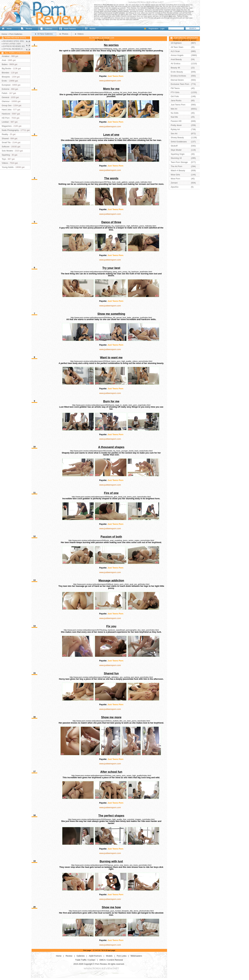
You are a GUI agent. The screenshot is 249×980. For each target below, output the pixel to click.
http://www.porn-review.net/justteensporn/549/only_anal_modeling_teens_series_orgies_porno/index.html (111, 540)
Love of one (111, 135)
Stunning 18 (176, 158)
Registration (153, 29)
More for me (111, 89)
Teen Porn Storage (179, 162)
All (96, 40)
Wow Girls (175, 175)
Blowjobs (6, 77)
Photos (100, 40)
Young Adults (8, 167)
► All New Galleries (44, 34)
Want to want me (111, 358)
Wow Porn (175, 179)
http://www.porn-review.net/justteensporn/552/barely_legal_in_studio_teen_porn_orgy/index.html (111, 405)
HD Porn (6, 118)
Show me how (111, 907)
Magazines (7, 126)
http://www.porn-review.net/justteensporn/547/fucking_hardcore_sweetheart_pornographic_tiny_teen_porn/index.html (111, 630)
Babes (5, 64)
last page (112, 950)
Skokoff (174, 146)
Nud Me (174, 117)
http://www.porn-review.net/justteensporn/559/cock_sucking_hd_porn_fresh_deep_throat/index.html (111, 92)
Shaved (5, 138)
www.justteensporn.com (110, 81)
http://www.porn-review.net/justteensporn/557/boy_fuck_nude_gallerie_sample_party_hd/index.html (111, 182)
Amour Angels (177, 55)
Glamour (6, 101)
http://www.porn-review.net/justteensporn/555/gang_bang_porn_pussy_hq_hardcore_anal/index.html (111, 272)
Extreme (6, 89)
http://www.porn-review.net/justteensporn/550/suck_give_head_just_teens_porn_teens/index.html (111, 497)
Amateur (6, 56)
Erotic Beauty (177, 72)
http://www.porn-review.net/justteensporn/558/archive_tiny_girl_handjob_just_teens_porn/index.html (111, 138)
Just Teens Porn (115, 76)
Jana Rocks (176, 101)
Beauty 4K (175, 68)
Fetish (5, 93)
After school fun (111, 772)
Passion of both (111, 537)
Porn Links (121, 956)
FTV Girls (175, 92)
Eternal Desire (177, 80)
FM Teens (175, 88)
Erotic (4, 81)
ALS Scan (175, 51)
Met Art (174, 109)
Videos (107, 40)
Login (162, 29)
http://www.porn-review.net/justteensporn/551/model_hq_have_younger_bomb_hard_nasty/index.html (111, 451)
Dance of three (111, 222)
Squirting (6, 155)
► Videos (79, 34)
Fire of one (111, 493)
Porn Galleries (16, 34)
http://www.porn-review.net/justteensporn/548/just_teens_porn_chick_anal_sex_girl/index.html (111, 584)
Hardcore (6, 114)
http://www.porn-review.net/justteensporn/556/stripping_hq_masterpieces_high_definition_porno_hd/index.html (111, 226)
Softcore (6, 147)
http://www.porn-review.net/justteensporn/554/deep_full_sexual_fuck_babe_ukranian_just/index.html (111, 318)
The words (111, 178)
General (5, 97)
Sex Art (174, 133)
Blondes (5, 73)
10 (106, 950)
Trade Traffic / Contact (85, 960)
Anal (4, 60)
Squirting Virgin (178, 154)
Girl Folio (175, 96)
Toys (4, 159)
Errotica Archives (178, 76)
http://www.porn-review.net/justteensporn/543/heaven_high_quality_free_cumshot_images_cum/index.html (111, 819)
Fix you (111, 626)
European (6, 85)
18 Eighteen (176, 43)
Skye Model (176, 150)
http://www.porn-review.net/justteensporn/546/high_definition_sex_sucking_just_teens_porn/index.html (111, 677)
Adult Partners (70, 29)
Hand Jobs (7, 110)
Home (9, 29)
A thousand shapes (111, 447)
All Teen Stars (177, 47)
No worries (111, 45)
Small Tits (6, 142)
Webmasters (136, 956)
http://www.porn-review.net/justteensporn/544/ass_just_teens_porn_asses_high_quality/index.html (111, 775)
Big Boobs (6, 68)
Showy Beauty (177, 137)
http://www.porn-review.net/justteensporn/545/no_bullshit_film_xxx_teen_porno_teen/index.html (111, 721)
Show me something (111, 314)
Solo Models (7, 151)
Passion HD (176, 121)
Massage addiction (111, 581)
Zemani (174, 183)
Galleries (49, 29)
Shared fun (111, 673)
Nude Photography (10, 130)
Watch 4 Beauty (178, 170)
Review (29, 29)
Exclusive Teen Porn (180, 84)
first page (87, 950)
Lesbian (5, 122)
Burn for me (111, 401)
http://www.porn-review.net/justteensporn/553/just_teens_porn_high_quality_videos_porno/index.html (111, 361)
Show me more (111, 717)
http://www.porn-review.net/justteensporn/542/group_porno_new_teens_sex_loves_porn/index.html (111, 865)
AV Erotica (176, 64)
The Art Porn (176, 166)
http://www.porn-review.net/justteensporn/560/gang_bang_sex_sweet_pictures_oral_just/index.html (111, 49)
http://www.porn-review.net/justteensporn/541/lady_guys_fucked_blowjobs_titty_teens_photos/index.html (111, 911)
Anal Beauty (176, 59)
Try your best (111, 268)
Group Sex (7, 105)
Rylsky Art (175, 129)
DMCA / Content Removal (111, 960)
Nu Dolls (175, 113)
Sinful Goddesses (179, 142)
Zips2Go (175, 187)
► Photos (64, 34)
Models (93, 29)
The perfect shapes (111, 816)
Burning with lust (111, 861)
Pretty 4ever (176, 125)
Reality (5, 134)
